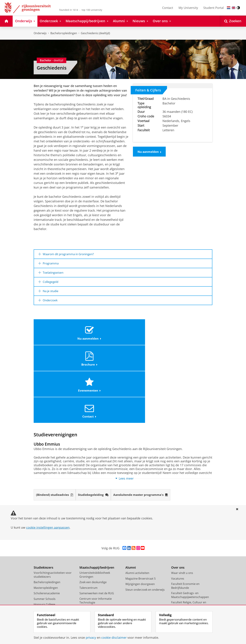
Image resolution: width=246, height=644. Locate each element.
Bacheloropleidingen (64, 33)
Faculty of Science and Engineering (185, 575)
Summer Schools (45, 525)
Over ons (178, 494)
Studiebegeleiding (98, 421)
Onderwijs (40, 33)
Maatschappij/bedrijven (97, 494)
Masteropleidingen (46, 514)
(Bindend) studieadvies (56, 421)
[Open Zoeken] (233, 21)
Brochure (100, 335)
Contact (168, 8)
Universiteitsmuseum (93, 535)
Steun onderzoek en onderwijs (145, 516)
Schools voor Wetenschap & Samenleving (98, 553)
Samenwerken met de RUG (97, 520)
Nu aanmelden (151, 152)
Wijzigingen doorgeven (140, 511)
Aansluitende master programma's (148, 421)
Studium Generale (91, 546)
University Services (183, 594)
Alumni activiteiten (137, 500)
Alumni (131, 494)
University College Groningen (190, 583)
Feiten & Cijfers (148, 90)
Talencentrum (88, 514)
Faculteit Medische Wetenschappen (183, 546)
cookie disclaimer (114, 638)
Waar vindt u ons (182, 500)
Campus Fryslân (181, 588)
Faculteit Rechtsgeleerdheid (189, 553)
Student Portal (214, 8)
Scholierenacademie (47, 520)
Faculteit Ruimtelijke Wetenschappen (184, 561)
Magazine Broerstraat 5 (141, 505)
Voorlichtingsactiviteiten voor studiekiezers (53, 501)
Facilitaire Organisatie (185, 599)
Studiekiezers (43, 494)
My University (188, 8)
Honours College (44, 531)
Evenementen (145, 335)
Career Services (89, 540)
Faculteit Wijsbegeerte (185, 568)
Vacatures (178, 505)
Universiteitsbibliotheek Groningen (95, 501)
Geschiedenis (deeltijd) (95, 33)
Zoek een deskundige (93, 509)
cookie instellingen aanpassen (48, 454)
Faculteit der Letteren (185, 538)
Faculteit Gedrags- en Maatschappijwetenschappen (190, 522)
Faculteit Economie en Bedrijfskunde (185, 512)
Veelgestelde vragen (47, 542)
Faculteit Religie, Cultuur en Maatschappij (189, 531)
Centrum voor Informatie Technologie (96, 527)
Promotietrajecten (46, 536)
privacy (91, 638)
